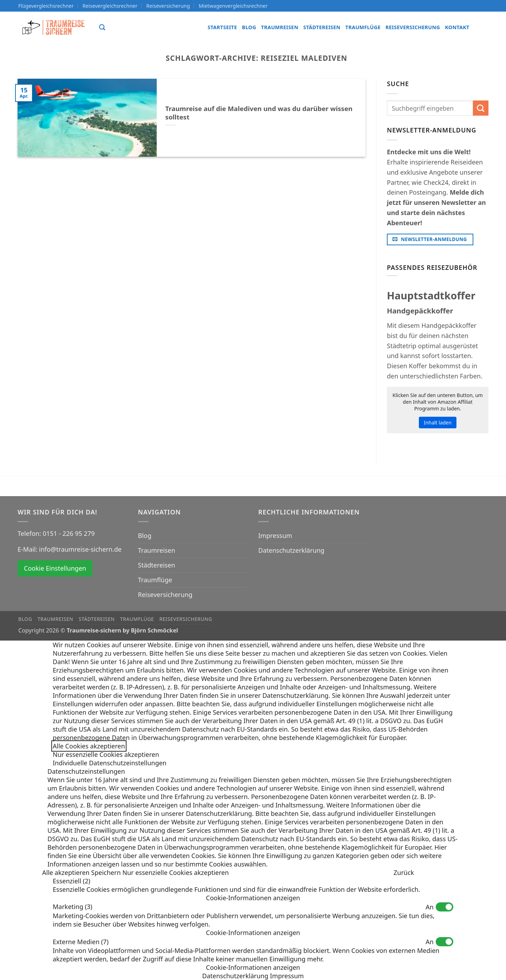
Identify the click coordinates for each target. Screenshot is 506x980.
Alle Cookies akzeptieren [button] (89, 746)
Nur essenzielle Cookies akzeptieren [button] (106, 754)
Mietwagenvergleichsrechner (233, 6)
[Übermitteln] (481, 108)
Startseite (222, 27)
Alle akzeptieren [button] (67, 872)
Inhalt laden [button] (438, 423)
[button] (253, 898)
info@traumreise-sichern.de (80, 549)
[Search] (102, 28)
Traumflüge (363, 27)
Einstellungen (73, 704)
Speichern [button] (107, 872)
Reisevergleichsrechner (110, 6)
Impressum (275, 536)
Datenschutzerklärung (291, 550)
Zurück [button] (404, 872)
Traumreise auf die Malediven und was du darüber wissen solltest (259, 113)
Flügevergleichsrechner (46, 6)
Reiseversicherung (168, 6)
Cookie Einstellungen (55, 568)
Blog (249, 27)
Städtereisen (322, 27)
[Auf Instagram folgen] (482, 27)
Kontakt (457, 27)
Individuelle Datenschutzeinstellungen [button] (110, 763)
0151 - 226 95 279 (69, 533)
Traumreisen (280, 27)
